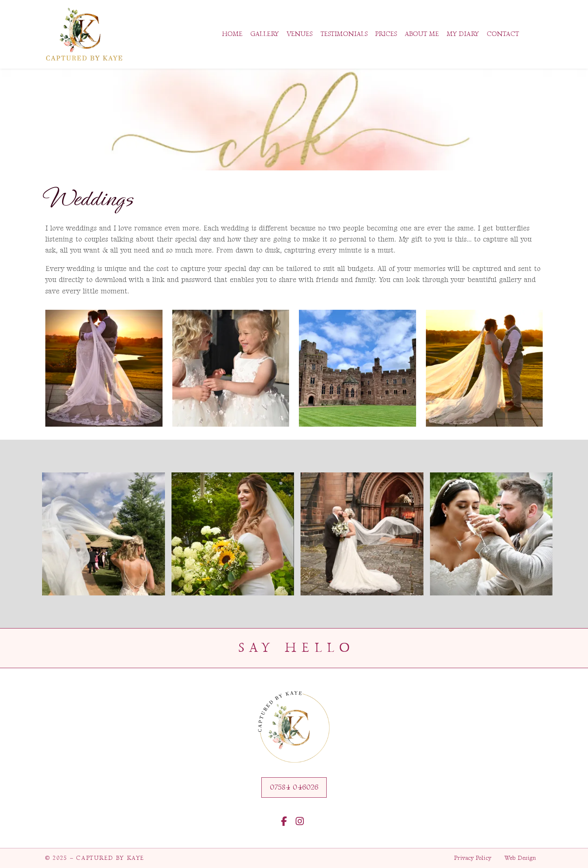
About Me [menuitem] (422, 34)
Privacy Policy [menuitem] (473, 858)
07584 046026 (294, 787)
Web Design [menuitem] (520, 858)
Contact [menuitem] (503, 34)
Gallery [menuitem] (265, 34)
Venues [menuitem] (300, 34)
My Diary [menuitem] (463, 34)
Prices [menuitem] (386, 34)
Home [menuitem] (232, 34)
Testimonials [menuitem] (344, 34)
